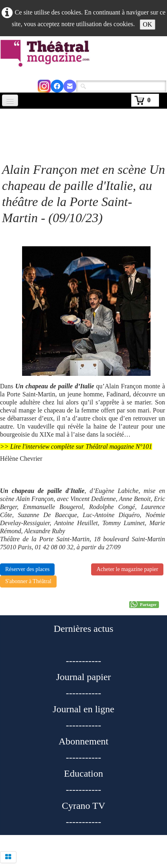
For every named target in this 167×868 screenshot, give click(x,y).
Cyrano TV (83, 806)
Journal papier (84, 677)
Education (83, 773)
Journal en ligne (83, 709)
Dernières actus (84, 629)
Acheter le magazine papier (127, 569)
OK (148, 24)
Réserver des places (27, 569)
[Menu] (10, 100)
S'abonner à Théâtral (28, 581)
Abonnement (83, 741)
